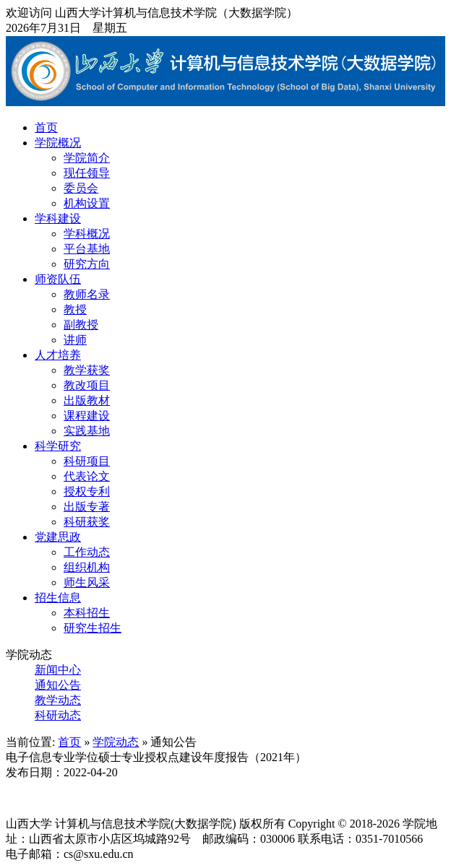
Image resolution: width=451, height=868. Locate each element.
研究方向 (87, 264)
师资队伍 (58, 279)
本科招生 (87, 613)
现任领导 (87, 173)
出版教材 (87, 400)
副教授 (81, 325)
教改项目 (87, 385)
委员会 (81, 188)
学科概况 (87, 234)
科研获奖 (87, 522)
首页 (46, 127)
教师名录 (87, 294)
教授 (75, 309)
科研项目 (87, 461)
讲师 (75, 340)
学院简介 (87, 158)
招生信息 (58, 598)
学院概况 (58, 143)
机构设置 (87, 203)
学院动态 (116, 742)
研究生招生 (93, 628)
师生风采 (87, 582)
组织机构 (87, 567)
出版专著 (87, 507)
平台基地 (87, 249)
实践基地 (87, 431)
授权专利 (87, 491)
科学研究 (58, 446)
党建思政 (58, 537)
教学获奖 (87, 370)
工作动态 (87, 552)
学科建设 (58, 218)
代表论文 (87, 476)
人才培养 (58, 355)
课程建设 (87, 416)
